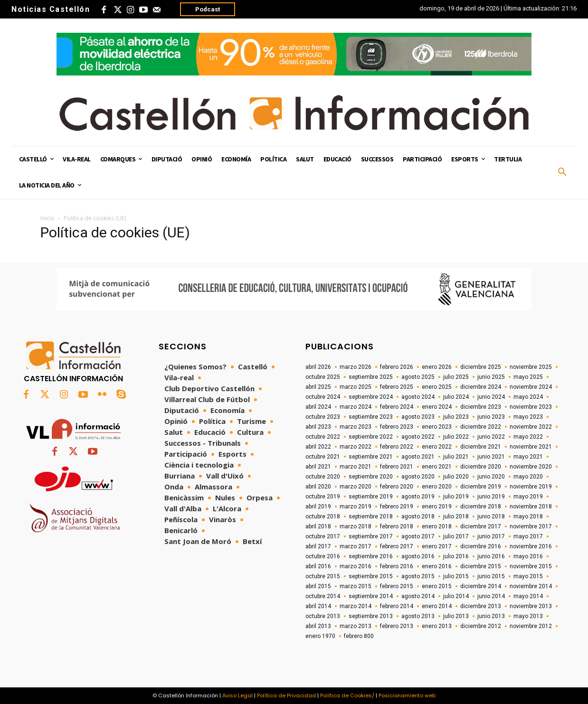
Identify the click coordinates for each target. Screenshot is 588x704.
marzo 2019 (356, 507)
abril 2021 (318, 467)
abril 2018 (318, 526)
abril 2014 (318, 606)
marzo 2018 (356, 526)
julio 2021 (456, 457)
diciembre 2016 (481, 546)
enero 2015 (437, 586)
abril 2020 (318, 487)
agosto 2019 (418, 497)
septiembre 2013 (371, 616)
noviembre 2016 (531, 546)
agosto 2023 (418, 417)
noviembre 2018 (531, 507)
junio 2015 (491, 576)
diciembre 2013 (481, 606)
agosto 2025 (418, 377)
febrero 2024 (397, 407)
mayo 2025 (528, 377)
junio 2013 (491, 616)
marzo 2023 (356, 427)
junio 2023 (491, 417)
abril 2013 (318, 626)
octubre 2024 (323, 397)
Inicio (47, 218)
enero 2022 (437, 447)
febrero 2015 (397, 586)
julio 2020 (456, 477)
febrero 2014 (397, 606)
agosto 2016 (418, 556)
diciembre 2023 (481, 407)
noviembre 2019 (531, 487)
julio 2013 (456, 616)
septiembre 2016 (371, 556)
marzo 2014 (356, 606)
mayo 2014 (528, 596)
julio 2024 (456, 397)
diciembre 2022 (481, 427)
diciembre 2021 (481, 447)
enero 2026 (437, 367)
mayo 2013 (528, 616)
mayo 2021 (528, 457)
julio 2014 (456, 596)
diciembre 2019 (481, 487)
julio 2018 (456, 516)
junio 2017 (491, 536)
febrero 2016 (397, 566)
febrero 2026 (397, 367)
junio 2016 (491, 556)
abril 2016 (318, 566)
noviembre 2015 (531, 566)
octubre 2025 (323, 377)
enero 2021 (437, 467)
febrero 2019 (397, 507)
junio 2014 (491, 596)
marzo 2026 (356, 367)
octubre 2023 (323, 417)
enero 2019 (437, 507)
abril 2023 (318, 427)
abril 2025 (318, 387)
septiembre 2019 (371, 497)
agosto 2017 (418, 536)
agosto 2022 (418, 437)
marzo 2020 (356, 487)
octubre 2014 (323, 596)
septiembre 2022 (371, 437)
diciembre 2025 (481, 367)
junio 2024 (491, 397)
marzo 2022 (356, 447)
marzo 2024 (356, 407)
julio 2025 (456, 377)
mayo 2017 (528, 536)
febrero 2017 (397, 546)
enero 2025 (437, 387)
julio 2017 (456, 536)
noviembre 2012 (531, 626)
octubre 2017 (323, 536)
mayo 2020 (528, 477)
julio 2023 (456, 417)
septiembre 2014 (371, 596)
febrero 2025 (397, 387)
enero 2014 (437, 606)
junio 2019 (491, 497)
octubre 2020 (323, 477)
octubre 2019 (323, 497)
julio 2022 (456, 437)
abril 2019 (318, 507)
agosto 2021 (418, 457)
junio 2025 (491, 377)
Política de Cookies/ (347, 695)
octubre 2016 (323, 556)
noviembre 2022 (531, 427)
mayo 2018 (528, 516)
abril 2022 (318, 447)
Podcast (208, 9)
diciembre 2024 (481, 387)
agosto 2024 (418, 397)
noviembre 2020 (531, 467)
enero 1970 (320, 636)
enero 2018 (437, 526)
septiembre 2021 (371, 457)
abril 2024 (318, 407)
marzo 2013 (356, 626)
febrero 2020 (397, 487)
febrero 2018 (397, 526)
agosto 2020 (418, 477)
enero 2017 (437, 546)
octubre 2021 (323, 457)
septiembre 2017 (371, 536)
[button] (562, 172)
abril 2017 (318, 546)
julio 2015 (456, 576)
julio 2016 (456, 556)
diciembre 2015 (481, 566)
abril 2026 (318, 367)
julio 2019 (456, 497)
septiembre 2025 (371, 377)
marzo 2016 (356, 566)
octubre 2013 (323, 616)
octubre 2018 (323, 516)
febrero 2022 (397, 447)
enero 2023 (437, 427)
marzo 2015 (356, 586)
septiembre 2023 (371, 417)
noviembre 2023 (531, 407)
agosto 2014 (418, 596)
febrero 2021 (397, 467)
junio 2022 (491, 437)
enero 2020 (437, 487)
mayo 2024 (528, 397)
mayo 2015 (528, 576)
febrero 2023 (397, 427)
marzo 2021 (356, 467)
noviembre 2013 (531, 606)
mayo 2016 (528, 556)
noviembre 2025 (531, 367)
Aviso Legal (237, 695)
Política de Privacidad (286, 695)
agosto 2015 (418, 576)
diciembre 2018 (481, 507)
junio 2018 (491, 516)
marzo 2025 (356, 387)
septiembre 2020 (371, 477)
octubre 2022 (323, 437)
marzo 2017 (356, 546)
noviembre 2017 (531, 526)
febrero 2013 (397, 626)
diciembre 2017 (481, 526)
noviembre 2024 (531, 387)
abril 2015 (318, 586)
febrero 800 (359, 636)
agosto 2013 (418, 616)
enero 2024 (437, 407)
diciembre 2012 (481, 626)
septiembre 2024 (371, 397)
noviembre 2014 (531, 586)
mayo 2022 (528, 437)
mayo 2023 (528, 417)
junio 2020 (491, 477)
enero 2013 (437, 626)
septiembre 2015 (371, 576)
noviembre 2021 (531, 447)
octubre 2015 (323, 576)
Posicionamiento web (407, 695)
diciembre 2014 (481, 586)
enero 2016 (437, 566)
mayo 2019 (528, 497)
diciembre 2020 (481, 467)
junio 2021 (491, 457)
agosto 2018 (418, 516)
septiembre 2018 (371, 516)
